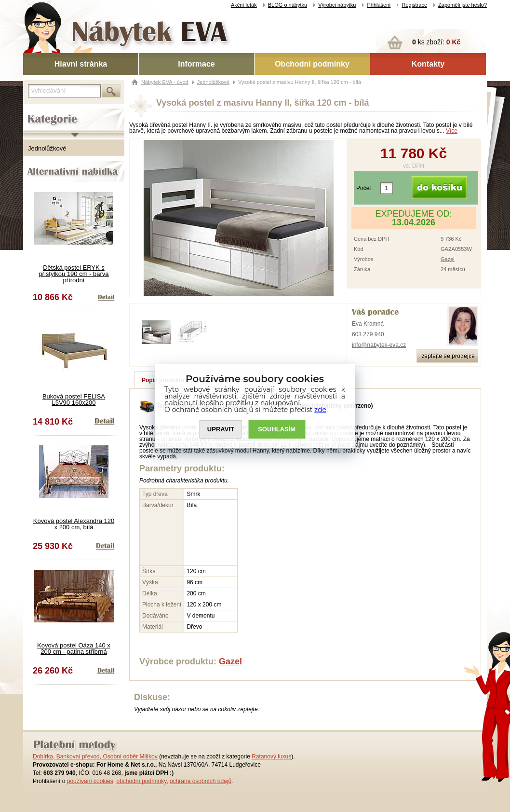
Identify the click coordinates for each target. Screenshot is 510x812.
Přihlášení (379, 5)
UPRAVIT (221, 429)
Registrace (414, 5)
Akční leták (244, 5)
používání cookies (90, 781)
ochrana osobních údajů (201, 781)
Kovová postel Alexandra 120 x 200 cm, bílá (74, 524)
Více (452, 131)
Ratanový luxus (271, 757)
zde (321, 410)
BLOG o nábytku (288, 5)
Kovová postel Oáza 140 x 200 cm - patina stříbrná (74, 648)
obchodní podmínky (141, 781)
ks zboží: (436, 42)
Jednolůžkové (47, 148)
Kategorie (36, 111)
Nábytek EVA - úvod (165, 82)
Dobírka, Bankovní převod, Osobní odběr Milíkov (95, 757)
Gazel (448, 259)
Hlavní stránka (81, 64)
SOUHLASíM (277, 429)
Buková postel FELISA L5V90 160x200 (74, 399)
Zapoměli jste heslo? (463, 5)
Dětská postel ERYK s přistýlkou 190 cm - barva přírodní (74, 274)
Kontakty (428, 64)
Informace (196, 64)
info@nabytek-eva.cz (379, 345)
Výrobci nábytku (337, 5)
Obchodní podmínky (312, 64)
